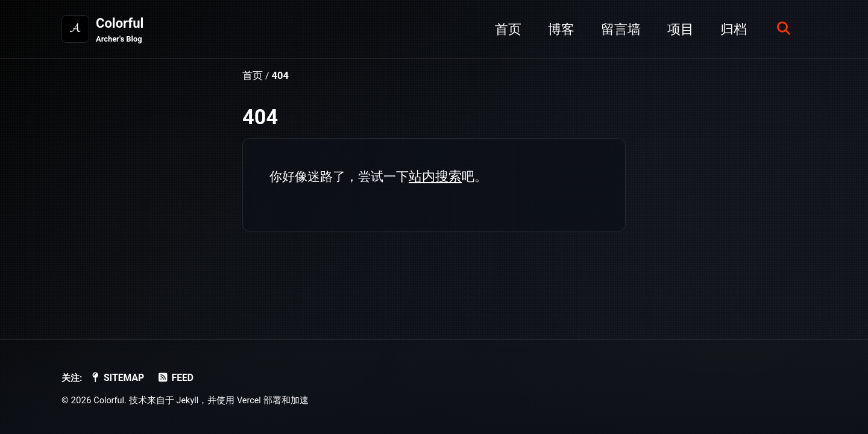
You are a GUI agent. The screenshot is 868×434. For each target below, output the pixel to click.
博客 (558, 29)
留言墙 (617, 29)
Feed (181, 378)
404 (260, 118)
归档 (730, 29)
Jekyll (190, 400)
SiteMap (120, 378)
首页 (505, 29)
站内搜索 (442, 177)
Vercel (252, 400)
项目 (677, 29)
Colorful (121, 31)
